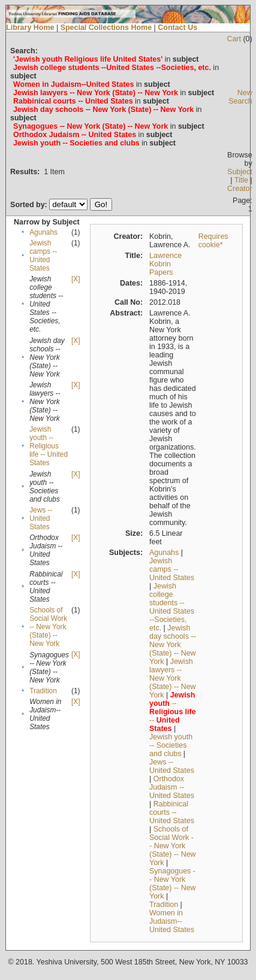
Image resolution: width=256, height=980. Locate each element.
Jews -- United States (41, 518)
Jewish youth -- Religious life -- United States (49, 446)
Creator (240, 189)
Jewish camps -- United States (43, 256)
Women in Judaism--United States (172, 921)
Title (241, 180)
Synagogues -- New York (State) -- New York (173, 884)
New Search (240, 97)
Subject (240, 172)
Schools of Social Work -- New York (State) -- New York (48, 627)
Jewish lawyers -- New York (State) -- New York (173, 678)
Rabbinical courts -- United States (172, 812)
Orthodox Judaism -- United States (172, 787)
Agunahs (43, 232)
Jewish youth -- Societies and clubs (171, 745)
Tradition (43, 691)
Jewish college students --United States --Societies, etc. (172, 607)
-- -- (173, 712)
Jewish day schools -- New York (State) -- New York (173, 645)
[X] (76, 279)
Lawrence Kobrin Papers (165, 264)
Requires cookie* (213, 241)
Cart (234, 39)
